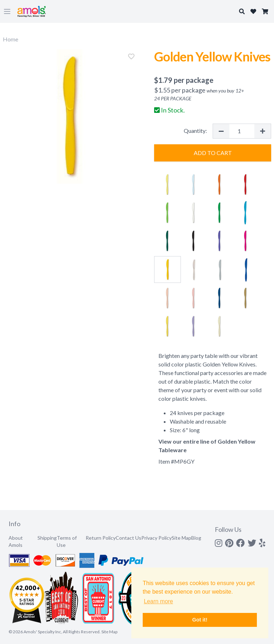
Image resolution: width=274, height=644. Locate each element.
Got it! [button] (200, 620)
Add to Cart (213, 153)
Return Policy (101, 538)
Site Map (181, 538)
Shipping (47, 538)
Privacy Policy (156, 538)
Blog (196, 538)
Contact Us (128, 538)
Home (11, 39)
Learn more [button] (158, 601)
